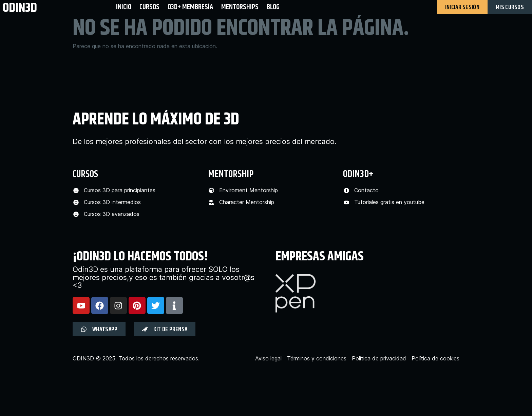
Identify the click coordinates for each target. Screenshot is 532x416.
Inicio (124, 7)
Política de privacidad (379, 359)
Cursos (149, 7)
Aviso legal (268, 359)
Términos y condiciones (317, 359)
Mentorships (240, 7)
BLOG (273, 7)
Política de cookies (435, 359)
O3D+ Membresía (190, 7)
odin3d (20, 8)
